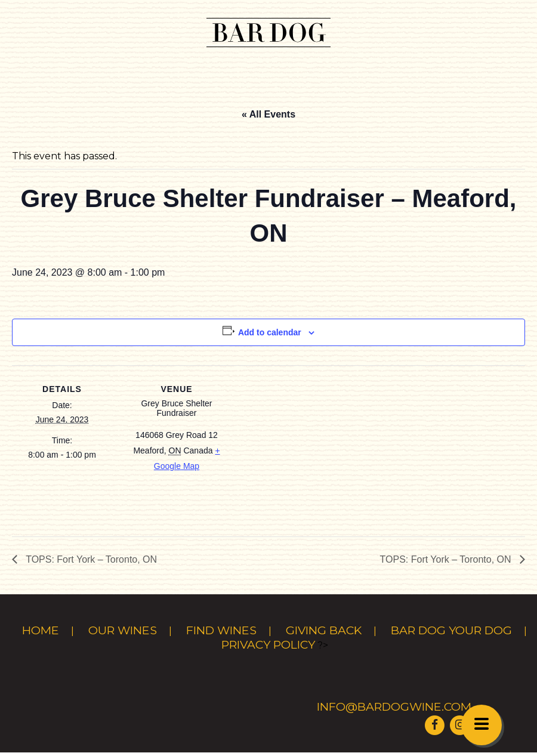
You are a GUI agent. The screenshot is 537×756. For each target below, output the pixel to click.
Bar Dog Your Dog (451, 630)
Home (41, 630)
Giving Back (324, 630)
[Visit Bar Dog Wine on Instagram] (460, 724)
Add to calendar (270, 332)
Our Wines (123, 630)
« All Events (268, 114)
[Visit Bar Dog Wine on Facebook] (434, 724)
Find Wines (221, 630)
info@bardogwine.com (394, 706)
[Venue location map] (304, 448)
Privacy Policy (268, 644)
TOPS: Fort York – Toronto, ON (90, 559)
